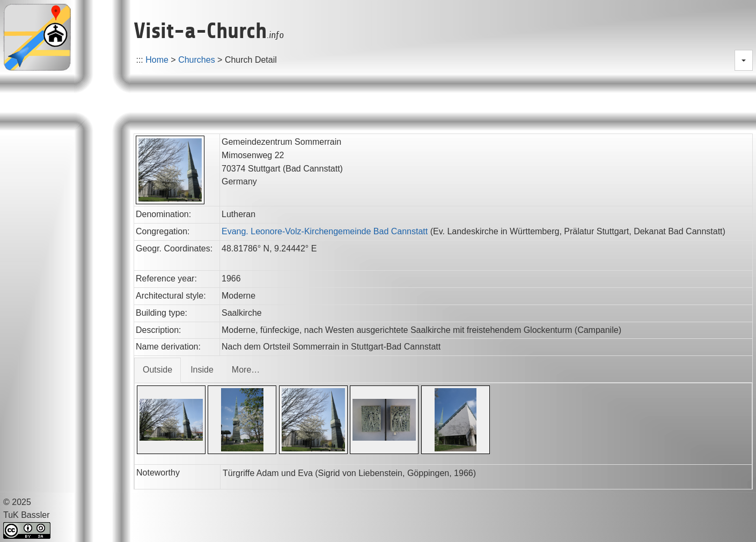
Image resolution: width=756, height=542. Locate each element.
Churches (196, 60)
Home (157, 60)
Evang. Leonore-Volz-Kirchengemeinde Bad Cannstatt (325, 231)
